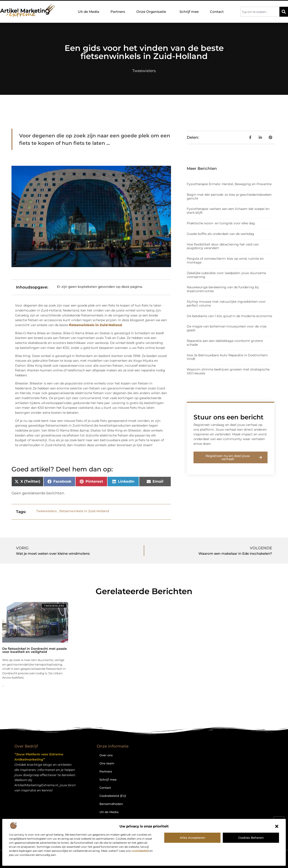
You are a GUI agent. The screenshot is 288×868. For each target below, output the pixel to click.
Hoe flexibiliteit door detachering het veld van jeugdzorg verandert (223, 246)
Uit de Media (89, 12)
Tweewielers (144, 71)
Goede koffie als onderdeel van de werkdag (220, 234)
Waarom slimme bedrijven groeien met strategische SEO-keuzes (228, 371)
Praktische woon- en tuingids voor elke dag (221, 223)
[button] (277, 826)
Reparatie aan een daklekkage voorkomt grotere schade (225, 343)
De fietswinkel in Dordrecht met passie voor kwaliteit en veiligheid (35, 650)
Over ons (106, 755)
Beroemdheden (111, 804)
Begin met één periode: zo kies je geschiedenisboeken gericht (229, 197)
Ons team (107, 763)
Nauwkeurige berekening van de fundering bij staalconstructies (223, 289)
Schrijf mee (189, 12)
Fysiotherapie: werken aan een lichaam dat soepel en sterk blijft (228, 211)
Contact (217, 12)
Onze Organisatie (152, 12)
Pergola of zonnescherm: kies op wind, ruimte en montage (225, 260)
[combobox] (260, 12)
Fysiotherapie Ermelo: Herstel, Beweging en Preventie (229, 184)
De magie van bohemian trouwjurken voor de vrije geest (227, 328)
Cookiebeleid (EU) (113, 796)
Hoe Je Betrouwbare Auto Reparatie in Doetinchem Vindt (227, 357)
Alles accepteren (192, 838)
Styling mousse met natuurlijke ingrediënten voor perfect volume (226, 303)
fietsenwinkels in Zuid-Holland (84, 511)
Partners (118, 12)
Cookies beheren (251, 838)
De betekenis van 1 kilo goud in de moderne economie (229, 316)
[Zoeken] (284, 12)
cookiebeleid (140, 851)
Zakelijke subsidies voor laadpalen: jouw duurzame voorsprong (226, 275)
